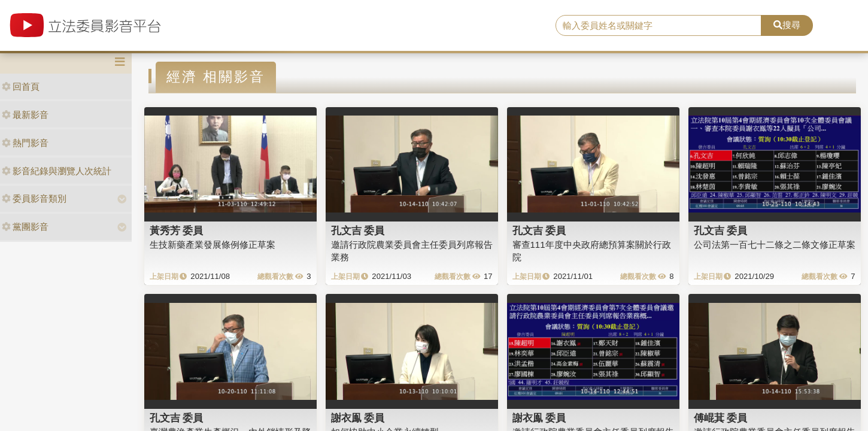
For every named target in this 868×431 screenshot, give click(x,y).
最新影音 (25, 115)
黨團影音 (25, 227)
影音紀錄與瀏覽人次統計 (57, 171)
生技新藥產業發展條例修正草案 (213, 245)
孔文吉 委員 (358, 230)
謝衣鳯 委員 (358, 418)
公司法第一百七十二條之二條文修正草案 (775, 245)
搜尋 (787, 25)
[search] (658, 26)
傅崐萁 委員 (721, 418)
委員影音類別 (34, 198)
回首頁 (21, 86)
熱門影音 (25, 143)
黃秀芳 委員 (177, 230)
